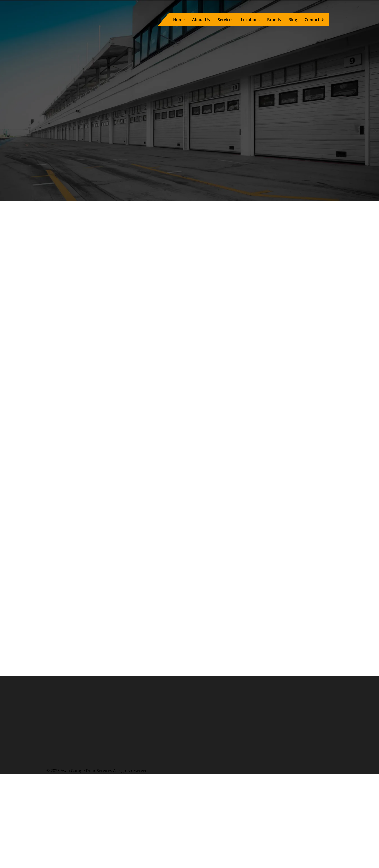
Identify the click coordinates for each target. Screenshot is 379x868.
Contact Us (315, 20)
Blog (293, 20)
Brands (274, 20)
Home (179, 20)
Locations (250, 20)
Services (225, 20)
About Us (201, 20)
